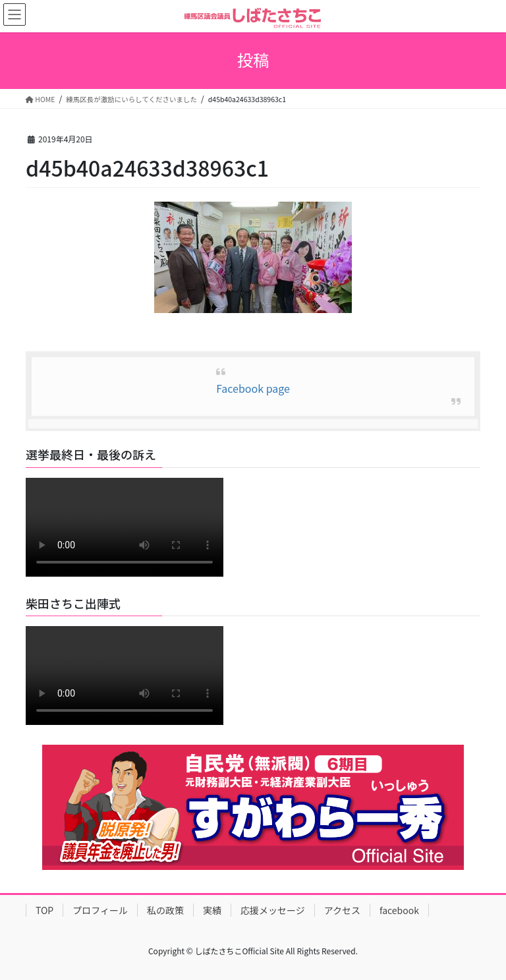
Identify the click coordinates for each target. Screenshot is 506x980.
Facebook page (253, 388)
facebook (399, 910)
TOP (44, 910)
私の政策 (165, 910)
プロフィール (100, 910)
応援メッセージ (273, 910)
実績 (212, 910)
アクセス (342, 910)
